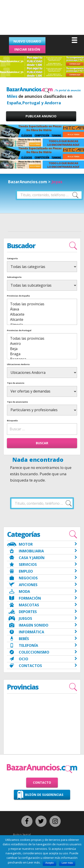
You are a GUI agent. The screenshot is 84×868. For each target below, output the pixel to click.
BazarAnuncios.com (27, 182)
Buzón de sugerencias (44, 795)
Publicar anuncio (41, 116)
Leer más (67, 863)
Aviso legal (22, 835)
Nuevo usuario (27, 41)
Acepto (49, 863)
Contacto (42, 782)
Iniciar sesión (27, 49)
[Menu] (74, 40)
